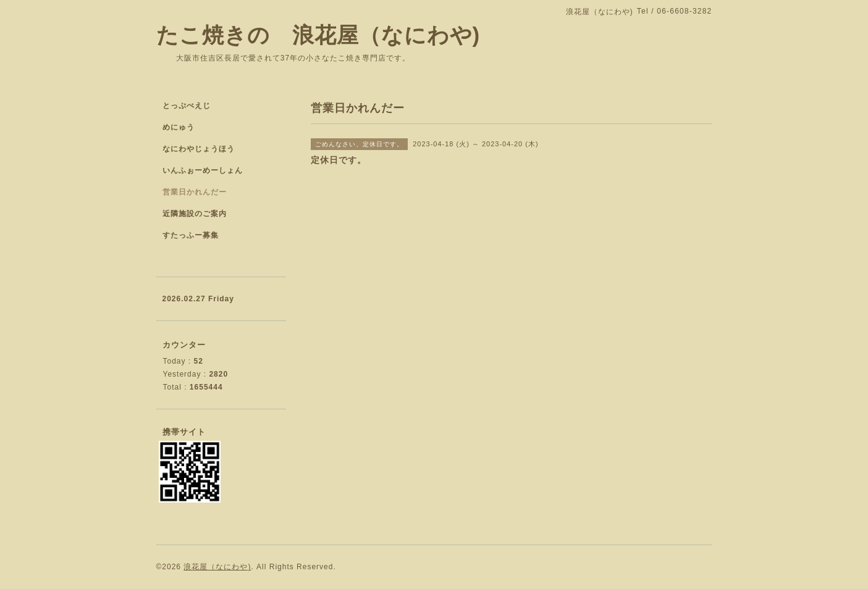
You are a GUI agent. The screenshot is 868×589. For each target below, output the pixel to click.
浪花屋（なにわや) (217, 567)
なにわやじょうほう (199, 149)
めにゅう (179, 127)
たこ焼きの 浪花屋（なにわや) (318, 35)
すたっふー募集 (191, 235)
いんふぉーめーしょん (203, 170)
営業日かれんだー (195, 192)
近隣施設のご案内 (195, 214)
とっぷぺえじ (187, 106)
